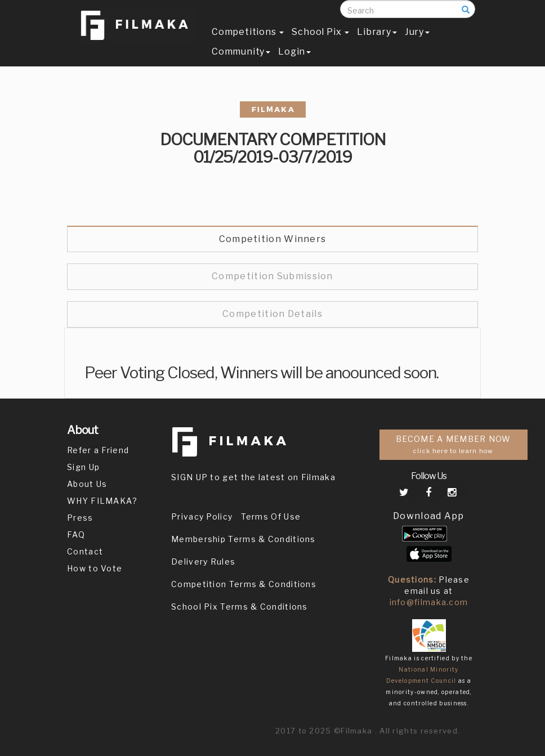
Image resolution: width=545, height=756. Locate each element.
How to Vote (95, 568)
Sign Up (83, 467)
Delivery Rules (203, 562)
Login (294, 63)
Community (241, 63)
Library (377, 43)
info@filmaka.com (429, 602)
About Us (87, 484)
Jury (417, 43)
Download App (429, 516)
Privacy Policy (202, 516)
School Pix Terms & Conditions (240, 607)
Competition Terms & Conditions (244, 584)
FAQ (76, 534)
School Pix (320, 43)
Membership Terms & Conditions (244, 539)
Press (80, 518)
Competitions (248, 43)
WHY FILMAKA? (102, 501)
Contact (85, 551)
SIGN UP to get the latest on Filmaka (253, 477)
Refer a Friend (98, 450)
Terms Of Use (271, 516)
